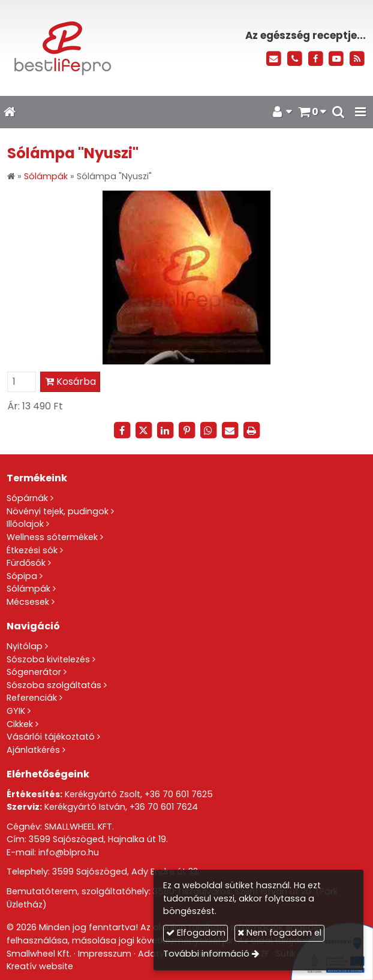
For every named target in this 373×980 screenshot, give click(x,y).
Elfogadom (196, 933)
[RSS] (357, 59)
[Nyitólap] (77, 48)
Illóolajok (25, 524)
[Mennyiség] (22, 382)
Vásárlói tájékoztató (51, 737)
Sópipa (22, 576)
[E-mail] (274, 59)
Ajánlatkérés (33, 750)
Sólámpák (28, 589)
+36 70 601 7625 (179, 794)
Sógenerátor (34, 672)
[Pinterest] (186, 430)
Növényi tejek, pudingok (58, 511)
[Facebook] (316, 59)
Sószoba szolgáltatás (54, 685)
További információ (206, 954)
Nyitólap (25, 646)
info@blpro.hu (69, 852)
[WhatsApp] (208, 430)
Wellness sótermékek (52, 537)
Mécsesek (28, 602)
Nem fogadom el (279, 933)
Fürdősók (26, 563)
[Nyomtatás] (251, 430)
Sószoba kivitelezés (48, 659)
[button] (360, 112)
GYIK (16, 711)
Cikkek (20, 724)
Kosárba (70, 382)
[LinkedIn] (165, 430)
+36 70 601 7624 (164, 807)
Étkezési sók (32, 550)
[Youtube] (336, 59)
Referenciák (32, 698)
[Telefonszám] (295, 59)
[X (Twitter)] (143, 430)
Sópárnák (27, 498)
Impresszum (105, 954)
